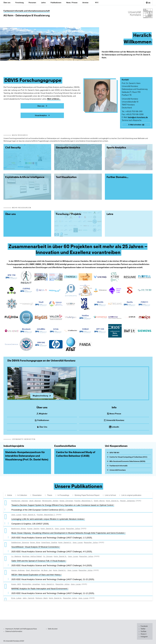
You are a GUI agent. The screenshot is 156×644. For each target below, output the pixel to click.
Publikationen (56, 3)
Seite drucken (53, 629)
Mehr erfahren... (54, 99)
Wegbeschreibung (42, 396)
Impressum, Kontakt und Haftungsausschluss (21, 629)
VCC (97, 3)
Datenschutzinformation (14, 631)
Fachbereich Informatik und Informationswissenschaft (27, 11)
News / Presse (72, 3)
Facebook (144, 626)
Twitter (143, 629)
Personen (32, 3)
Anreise (85, 3)
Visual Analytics (42, 115)
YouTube (143, 631)
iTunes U (144, 634)
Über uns (7, 3)
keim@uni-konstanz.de (138, 117)
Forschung (19, 3)
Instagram (144, 637)
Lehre (43, 3)
